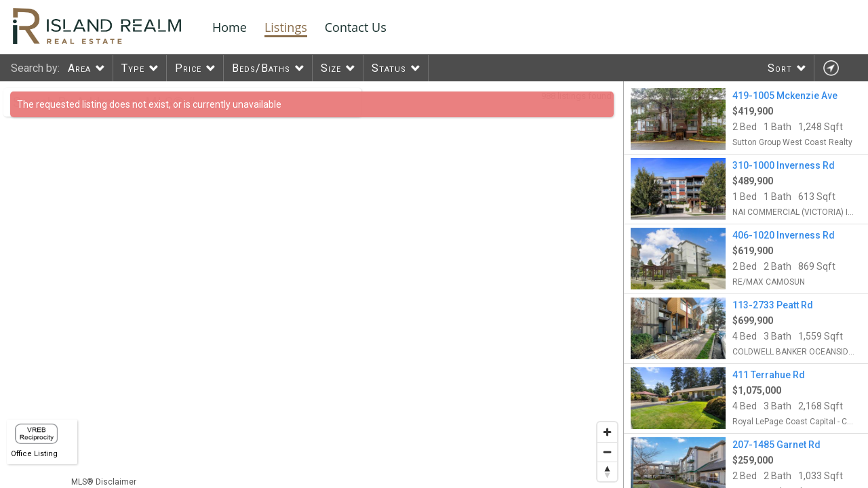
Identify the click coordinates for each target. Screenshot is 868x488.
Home (230, 27)
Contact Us (356, 27)
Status (389, 68)
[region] (312, 285)
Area (79, 68)
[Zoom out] (607, 452)
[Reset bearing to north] (607, 471)
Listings (286, 27)
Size (331, 68)
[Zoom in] (607, 432)
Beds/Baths (261, 68)
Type (133, 68)
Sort (780, 68)
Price (188, 68)
